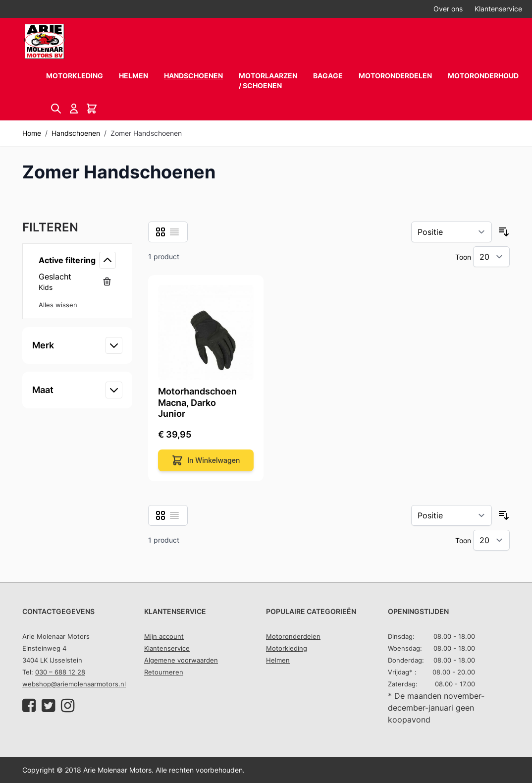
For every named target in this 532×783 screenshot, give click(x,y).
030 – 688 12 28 (60, 672)
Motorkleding (75, 76)
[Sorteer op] (452, 232)
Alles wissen (58, 305)
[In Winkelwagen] (206, 460)
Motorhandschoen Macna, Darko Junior (197, 402)
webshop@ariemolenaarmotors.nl (74, 684)
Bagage (328, 76)
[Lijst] (174, 232)
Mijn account (164, 636)
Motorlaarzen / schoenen (268, 81)
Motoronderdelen (395, 76)
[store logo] (45, 41)
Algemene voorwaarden (181, 660)
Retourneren (164, 672)
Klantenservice (498, 9)
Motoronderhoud (483, 76)
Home (32, 133)
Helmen (133, 76)
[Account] (74, 109)
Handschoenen (193, 76)
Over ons (448, 9)
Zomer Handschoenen (146, 133)
